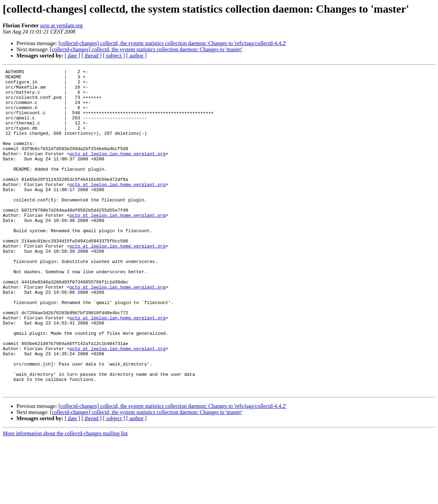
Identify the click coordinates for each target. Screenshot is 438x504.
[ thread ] (92, 56)
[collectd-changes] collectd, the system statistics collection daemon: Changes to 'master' (146, 49)
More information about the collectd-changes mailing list (65, 498)
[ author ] (137, 56)
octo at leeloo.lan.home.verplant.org (118, 171)
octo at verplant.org (61, 25)
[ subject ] (114, 56)
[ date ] (72, 56)
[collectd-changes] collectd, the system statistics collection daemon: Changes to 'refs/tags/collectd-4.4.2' (172, 43)
